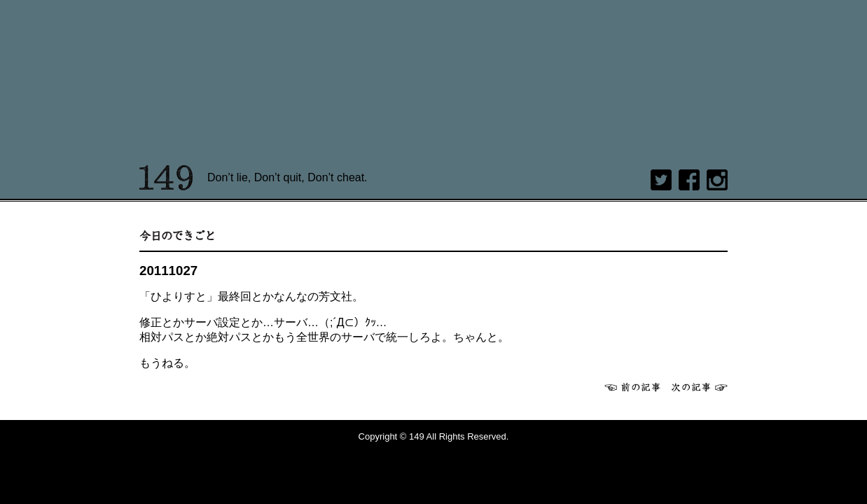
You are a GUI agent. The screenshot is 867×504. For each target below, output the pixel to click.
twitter (661, 180)
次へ (700, 387)
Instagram (717, 180)
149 (166, 178)
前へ (632, 387)
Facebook (689, 180)
